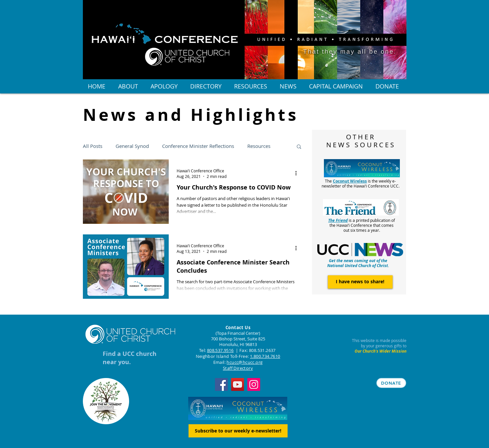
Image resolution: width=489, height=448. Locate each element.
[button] (299, 147)
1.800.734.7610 (265, 356)
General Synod (132, 146)
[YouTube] (238, 384)
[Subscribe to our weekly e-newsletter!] (238, 431)
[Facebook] (221, 384)
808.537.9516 (220, 350)
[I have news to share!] (360, 282)
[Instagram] (254, 384)
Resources (259, 146)
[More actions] (298, 173)
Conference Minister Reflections (198, 146)
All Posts (93, 146)
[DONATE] (391, 383)
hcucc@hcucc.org (244, 362)
